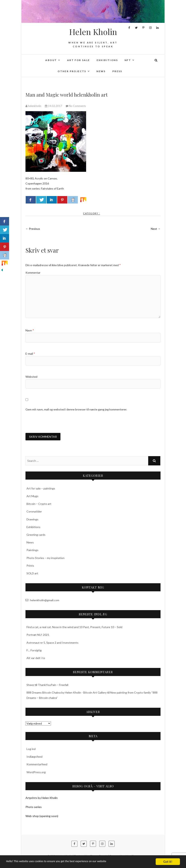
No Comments (77, 106)
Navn (30, 330)
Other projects (72, 71)
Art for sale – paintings (41, 489)
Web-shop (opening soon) (42, 817)
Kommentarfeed (37, 765)
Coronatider (34, 512)
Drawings (32, 520)
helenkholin (34, 106)
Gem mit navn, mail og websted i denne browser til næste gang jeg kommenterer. (76, 409)
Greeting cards (36, 535)
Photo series (34, 807)
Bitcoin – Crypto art (39, 504)
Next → (156, 229)
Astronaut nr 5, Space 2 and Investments (52, 643)
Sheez (30, 685)
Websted (31, 377)
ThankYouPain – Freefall (53, 685)
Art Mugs (32, 497)
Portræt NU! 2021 (38, 635)
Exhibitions (107, 60)
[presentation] (56, 422)
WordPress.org (36, 773)
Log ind (31, 749)
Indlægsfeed (34, 757)
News (101, 71)
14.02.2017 (54, 106)
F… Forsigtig (34, 651)
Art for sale (79, 60)
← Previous (33, 229)
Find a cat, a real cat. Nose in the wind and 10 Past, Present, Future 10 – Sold (74, 628)
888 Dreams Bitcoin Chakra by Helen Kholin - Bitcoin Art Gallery (67, 693)
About (51, 60)
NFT (128, 60)
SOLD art (32, 574)
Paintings (32, 551)
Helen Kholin (93, 32)
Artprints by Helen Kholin (42, 798)
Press (117, 71)
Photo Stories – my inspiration (45, 558)
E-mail (30, 354)
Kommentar (33, 273)
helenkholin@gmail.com (42, 601)
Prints (30, 566)
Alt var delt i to (36, 659)
